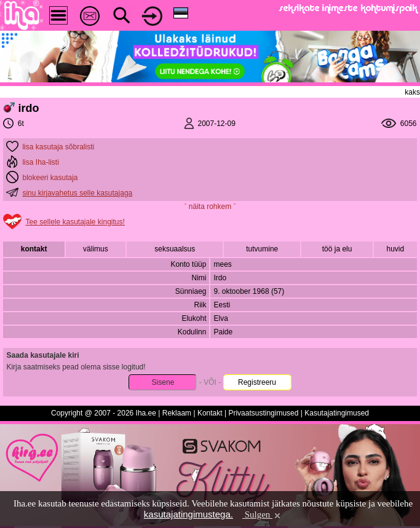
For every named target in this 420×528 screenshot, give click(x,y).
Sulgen (262, 514)
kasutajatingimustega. (188, 514)
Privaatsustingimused (263, 413)
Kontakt (210, 413)
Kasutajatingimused (337, 413)
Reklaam (177, 413)
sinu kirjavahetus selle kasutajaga (77, 193)
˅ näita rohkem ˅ (210, 207)
